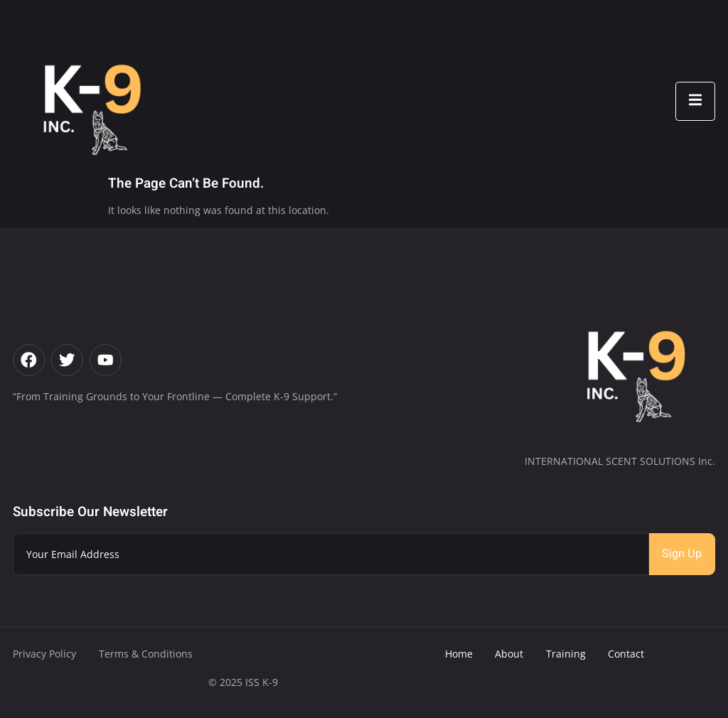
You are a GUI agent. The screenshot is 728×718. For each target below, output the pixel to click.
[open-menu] (695, 101)
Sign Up (682, 554)
